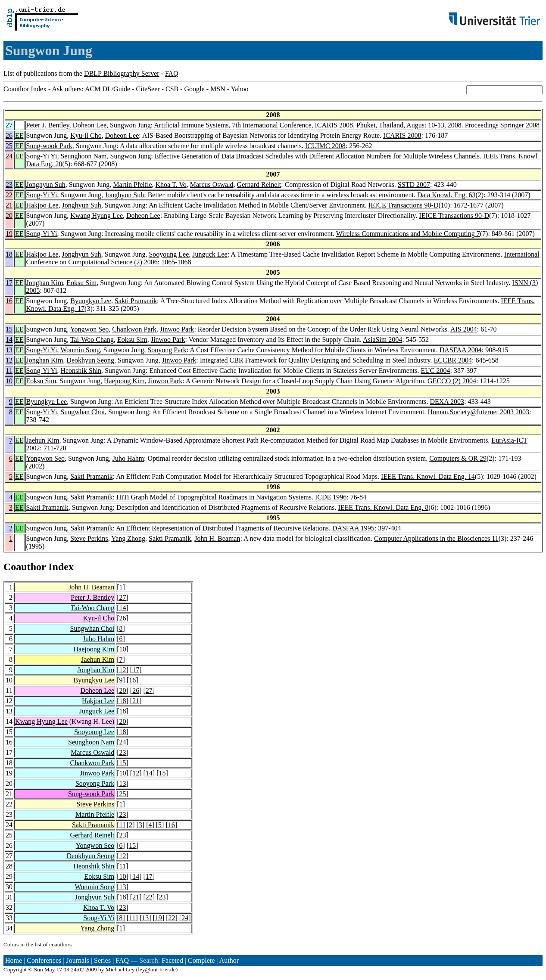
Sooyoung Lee (169, 254)
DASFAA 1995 (353, 528)
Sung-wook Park (49, 146)
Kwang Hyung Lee (97, 216)
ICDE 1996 (331, 497)
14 (9, 340)
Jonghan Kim (45, 283)
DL (107, 89)
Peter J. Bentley (48, 125)
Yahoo (239, 89)
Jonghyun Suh (46, 185)
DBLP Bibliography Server (122, 73)
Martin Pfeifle (132, 185)
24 (9, 156)
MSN (218, 89)
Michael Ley (120, 969)
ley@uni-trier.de (157, 969)
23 (9, 185)
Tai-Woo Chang (92, 340)
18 (9, 254)
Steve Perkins (89, 538)
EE (19, 135)
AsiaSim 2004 (382, 340)
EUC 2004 (435, 371)
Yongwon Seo (90, 329)
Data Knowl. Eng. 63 (446, 195)
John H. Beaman (217, 538)
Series (102, 960)
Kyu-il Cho (86, 135)
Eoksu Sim (81, 283)
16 (9, 301)
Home (14, 960)
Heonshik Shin (81, 371)
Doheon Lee (89, 125)
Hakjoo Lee (42, 205)
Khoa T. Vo (171, 185)
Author (229, 960)
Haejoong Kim (124, 381)
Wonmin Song (80, 350)
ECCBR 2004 (453, 360)
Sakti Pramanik (136, 301)
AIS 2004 (464, 329)
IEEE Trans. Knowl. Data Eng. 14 (428, 476)
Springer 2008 (520, 125)
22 (9, 195)
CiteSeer (148, 89)
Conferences (44, 960)
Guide (122, 89)
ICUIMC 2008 (325, 146)
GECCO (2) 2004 (452, 381)
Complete (201, 960)
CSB (172, 89)
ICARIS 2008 (402, 135)
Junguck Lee (210, 254)
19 (9, 234)
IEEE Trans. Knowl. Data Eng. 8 (383, 507)
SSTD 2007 (414, 185)
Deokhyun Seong (90, 360)
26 (9, 135)
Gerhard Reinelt (259, 185)
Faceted (172, 960)
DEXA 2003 (447, 402)
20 (9, 216)
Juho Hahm (128, 458)
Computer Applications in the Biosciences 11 (436, 538)
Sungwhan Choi (83, 412)
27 (9, 125)
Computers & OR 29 (458, 458)
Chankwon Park (134, 329)
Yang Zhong (128, 538)
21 (9, 205)
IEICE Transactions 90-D (404, 205)
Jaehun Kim (43, 440)
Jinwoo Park (177, 329)
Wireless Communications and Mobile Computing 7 (408, 234)
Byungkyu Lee (91, 301)
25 (9, 146)
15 (9, 329)
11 (9, 371)
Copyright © (18, 969)
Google (195, 89)
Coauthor (25, 567)
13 (9, 350)
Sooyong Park (167, 350)
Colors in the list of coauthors (37, 944)
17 (9, 283)
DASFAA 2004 (461, 350)
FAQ (172, 73)
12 (9, 360)
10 (9, 381)
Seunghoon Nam (83, 156)
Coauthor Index (25, 89)
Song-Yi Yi (42, 156)
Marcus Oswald (212, 185)
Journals (77, 960)
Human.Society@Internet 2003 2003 (478, 412)
